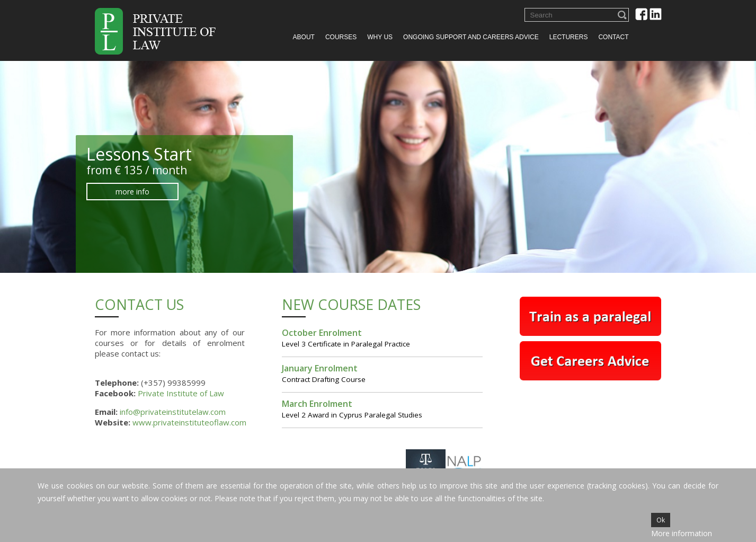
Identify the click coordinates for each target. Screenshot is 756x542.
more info (120, 192)
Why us (380, 37)
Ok (661, 520)
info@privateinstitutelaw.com (173, 412)
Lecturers (569, 37)
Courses (341, 37)
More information (682, 533)
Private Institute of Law (181, 393)
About (304, 37)
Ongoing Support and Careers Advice (471, 37)
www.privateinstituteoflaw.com (189, 422)
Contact (613, 37)
